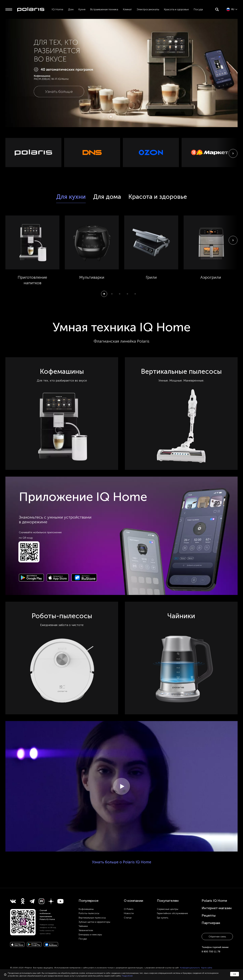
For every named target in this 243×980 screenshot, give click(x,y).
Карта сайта (207, 968)
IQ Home (57, 9)
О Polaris (129, 909)
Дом (71, 9)
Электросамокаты (148, 9)
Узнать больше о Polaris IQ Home (122, 862)
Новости (129, 913)
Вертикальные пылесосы (92, 918)
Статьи (128, 918)
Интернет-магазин (217, 908)
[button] (104, 117)
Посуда (198, 9)
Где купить (163, 918)
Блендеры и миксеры (90, 935)
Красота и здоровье (176, 9)
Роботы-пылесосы (89, 913)
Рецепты (209, 915)
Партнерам (211, 923)
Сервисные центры (168, 909)
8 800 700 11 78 (211, 952)
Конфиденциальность (190, 968)
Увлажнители (86, 930)
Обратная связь (217, 937)
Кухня (82, 9)
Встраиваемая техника (104, 9)
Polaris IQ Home (214, 901)
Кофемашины (86, 909)
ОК (235, 974)
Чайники (83, 926)
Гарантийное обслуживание (172, 913)
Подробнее (127, 976)
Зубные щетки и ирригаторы (94, 922)
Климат (127, 9)
